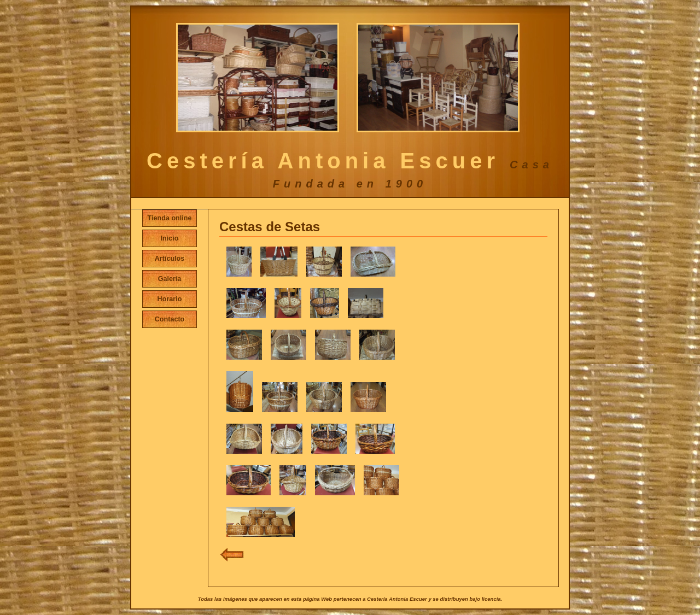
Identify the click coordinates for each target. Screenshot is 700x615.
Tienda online (170, 218)
